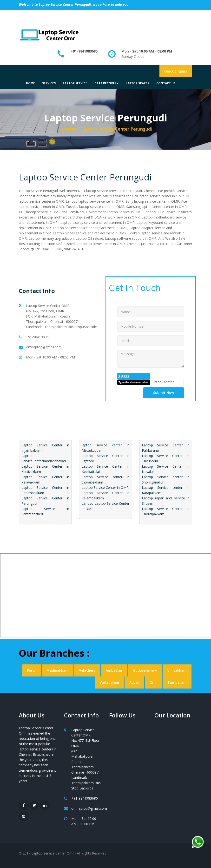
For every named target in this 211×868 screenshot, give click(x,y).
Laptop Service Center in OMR (105, 487)
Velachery (87, 670)
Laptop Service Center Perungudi (85, 177)
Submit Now (164, 393)
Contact (67, 129)
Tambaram (177, 682)
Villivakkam (177, 670)
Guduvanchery (145, 670)
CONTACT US (166, 83)
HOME (30, 83)
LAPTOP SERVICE (75, 83)
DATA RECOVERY (106, 83)
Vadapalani (109, 682)
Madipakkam (58, 670)
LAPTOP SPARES (137, 83)
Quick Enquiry (176, 71)
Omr (153, 682)
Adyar (134, 682)
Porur (32, 670)
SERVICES (49, 83)
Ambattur (114, 670)
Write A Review (136, 14)
